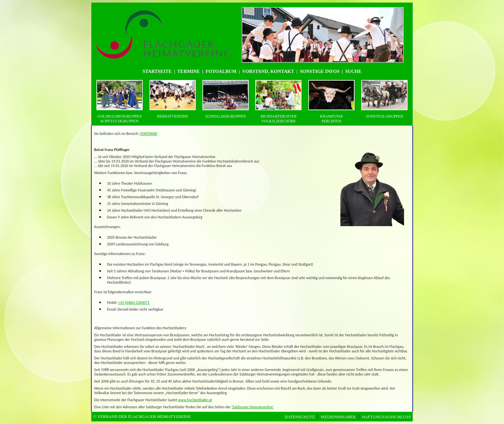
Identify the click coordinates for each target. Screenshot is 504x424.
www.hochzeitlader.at (195, 400)
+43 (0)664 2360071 (134, 303)
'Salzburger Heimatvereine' (252, 407)
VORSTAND (148, 134)
